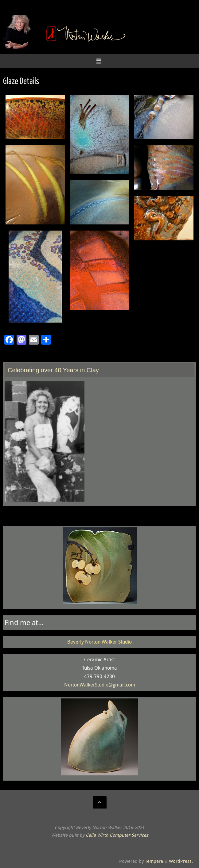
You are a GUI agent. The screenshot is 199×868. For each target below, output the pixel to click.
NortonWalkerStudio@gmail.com (100, 685)
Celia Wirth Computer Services (117, 835)
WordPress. (181, 861)
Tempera (154, 861)
